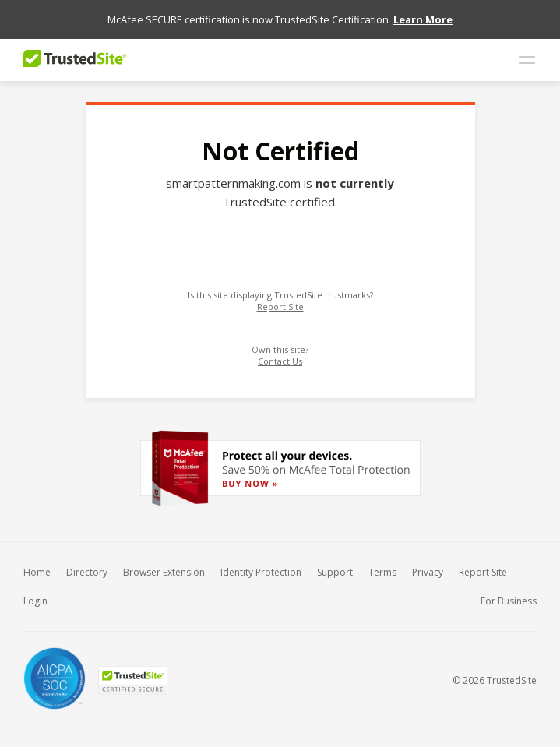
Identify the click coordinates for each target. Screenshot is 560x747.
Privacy (428, 572)
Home (37, 572)
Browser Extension (164, 572)
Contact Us (280, 361)
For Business (509, 601)
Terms (382, 572)
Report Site (280, 307)
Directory (87, 572)
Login (35, 601)
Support (335, 572)
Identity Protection (261, 572)
